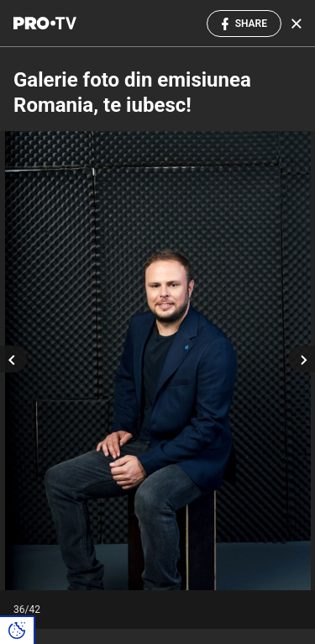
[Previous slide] (13, 359)
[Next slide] (302, 359)
